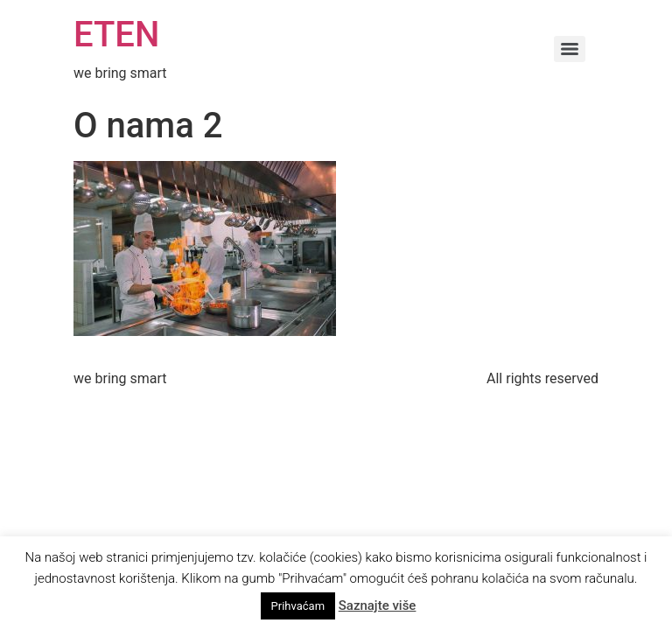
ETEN (116, 35)
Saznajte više (378, 605)
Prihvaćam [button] (298, 606)
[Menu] (570, 49)
